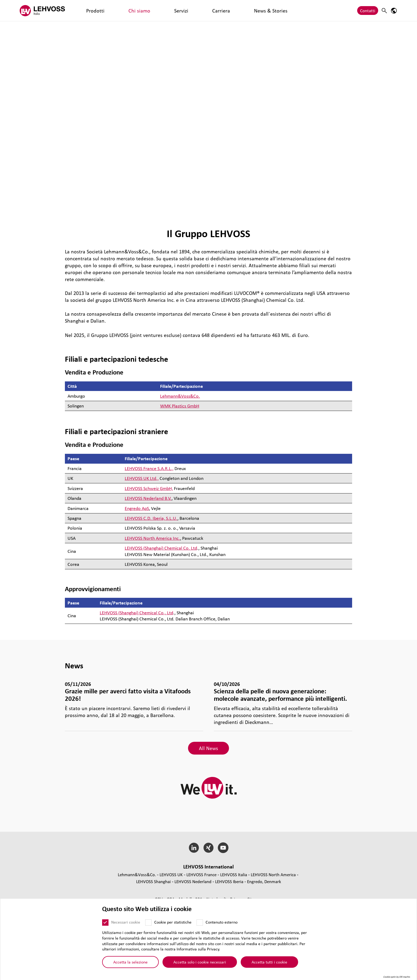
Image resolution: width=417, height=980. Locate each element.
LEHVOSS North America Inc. (152, 538)
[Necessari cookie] (105, 923)
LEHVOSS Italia (234, 874)
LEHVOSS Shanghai (153, 881)
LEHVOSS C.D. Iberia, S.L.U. (151, 518)
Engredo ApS (137, 508)
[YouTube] (223, 848)
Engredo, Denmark (264, 881)
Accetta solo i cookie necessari (200, 962)
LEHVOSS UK (171, 874)
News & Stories (175, 11)
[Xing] (209, 848)
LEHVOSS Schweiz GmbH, (149, 488)
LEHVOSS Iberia (229, 881)
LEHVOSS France (201, 874)
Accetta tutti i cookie (269, 962)
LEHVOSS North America (273, 874)
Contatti (368, 11)
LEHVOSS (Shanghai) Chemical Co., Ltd (136, 613)
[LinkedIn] (194, 848)
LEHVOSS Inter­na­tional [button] (208, 867)
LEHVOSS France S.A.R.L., (149, 468)
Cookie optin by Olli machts (397, 977)
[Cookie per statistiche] (148, 923)
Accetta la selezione (130, 962)
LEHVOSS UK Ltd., (142, 478)
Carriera (147, 11)
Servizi (128, 11)
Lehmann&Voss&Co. (180, 396)
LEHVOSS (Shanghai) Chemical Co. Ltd (161, 548)
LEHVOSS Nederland (193, 881)
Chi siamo (107, 11)
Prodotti (85, 11)
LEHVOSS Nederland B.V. (148, 498)
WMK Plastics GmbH (180, 406)
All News (208, 748)
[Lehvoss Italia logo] (42, 11)
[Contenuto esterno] (200, 923)
